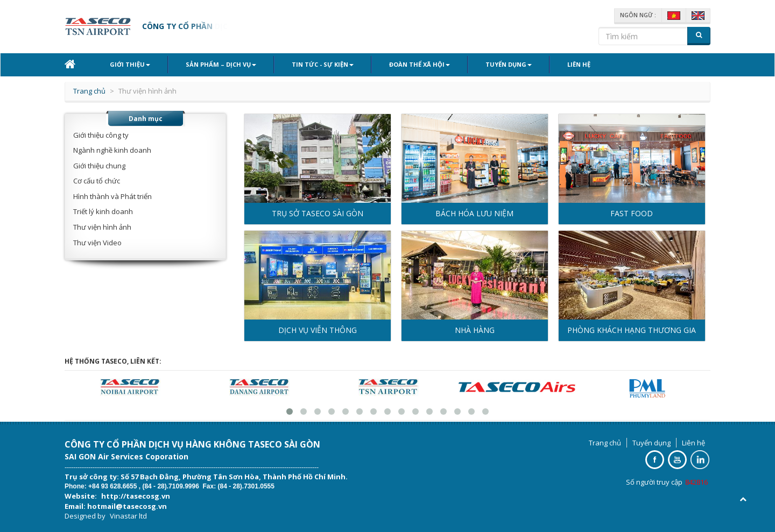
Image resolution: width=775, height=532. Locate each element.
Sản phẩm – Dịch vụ (221, 64)
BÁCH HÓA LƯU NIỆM (474, 213)
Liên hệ (579, 64)
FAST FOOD (632, 213)
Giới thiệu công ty (101, 135)
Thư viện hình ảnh (102, 227)
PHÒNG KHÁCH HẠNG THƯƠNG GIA (632, 330)
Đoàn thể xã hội (420, 64)
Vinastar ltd (128, 516)
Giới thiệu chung (99, 166)
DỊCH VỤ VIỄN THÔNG (318, 330)
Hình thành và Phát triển (112, 196)
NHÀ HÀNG (475, 330)
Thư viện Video (97, 243)
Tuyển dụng (509, 64)
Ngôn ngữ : (638, 15)
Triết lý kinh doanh (103, 211)
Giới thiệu (130, 64)
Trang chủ (89, 91)
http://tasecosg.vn (136, 496)
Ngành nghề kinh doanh (112, 150)
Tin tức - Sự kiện (323, 64)
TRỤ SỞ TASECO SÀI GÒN (318, 213)
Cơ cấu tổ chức (97, 181)
